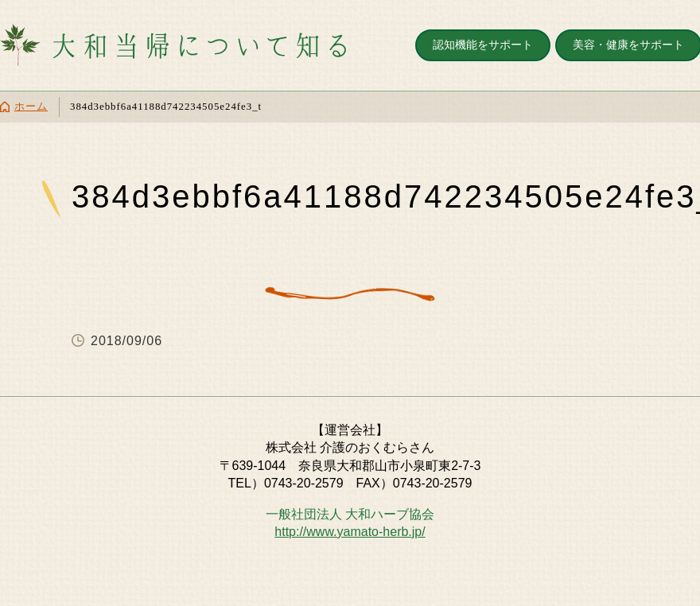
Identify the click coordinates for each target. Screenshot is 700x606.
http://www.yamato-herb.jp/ (350, 532)
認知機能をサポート (483, 45)
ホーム (31, 107)
